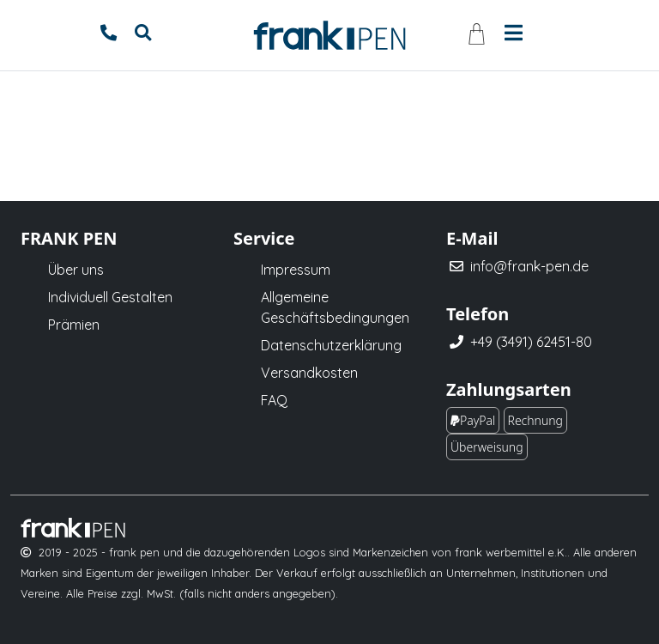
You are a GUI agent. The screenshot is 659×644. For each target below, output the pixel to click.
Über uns (76, 270)
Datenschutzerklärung (331, 345)
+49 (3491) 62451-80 (531, 342)
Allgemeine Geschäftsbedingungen (335, 307)
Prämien (74, 325)
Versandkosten (309, 373)
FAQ (274, 400)
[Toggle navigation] (514, 31)
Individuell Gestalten (110, 297)
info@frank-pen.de (529, 266)
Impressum (296, 270)
